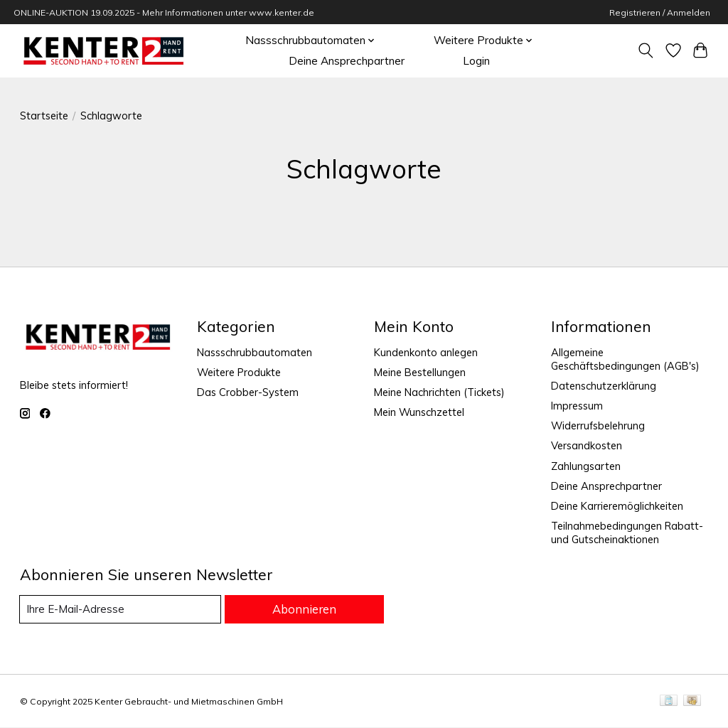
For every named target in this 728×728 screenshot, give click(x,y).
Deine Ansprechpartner (347, 61)
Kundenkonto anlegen (426, 352)
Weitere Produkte (239, 372)
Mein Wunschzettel (419, 412)
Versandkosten (587, 445)
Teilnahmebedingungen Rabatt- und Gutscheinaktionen (627, 532)
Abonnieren (306, 609)
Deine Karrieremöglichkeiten (617, 506)
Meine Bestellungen (420, 372)
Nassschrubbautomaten (255, 352)
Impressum (577, 406)
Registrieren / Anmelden (660, 12)
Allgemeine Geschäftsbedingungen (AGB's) (625, 359)
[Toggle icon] (645, 50)
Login (476, 61)
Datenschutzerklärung (604, 386)
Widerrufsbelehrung (598, 425)
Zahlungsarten (586, 466)
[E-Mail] (123, 609)
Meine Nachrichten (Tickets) (439, 392)
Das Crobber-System (248, 392)
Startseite (44, 116)
